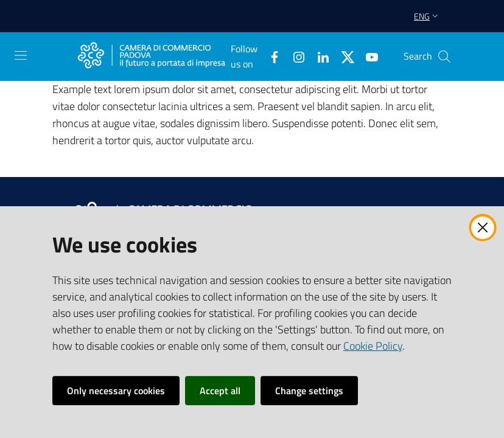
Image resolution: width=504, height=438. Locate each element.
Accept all (220, 391)
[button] (444, 57)
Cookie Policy (373, 346)
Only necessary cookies (116, 391)
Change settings (309, 391)
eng (427, 16)
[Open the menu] (21, 55)
